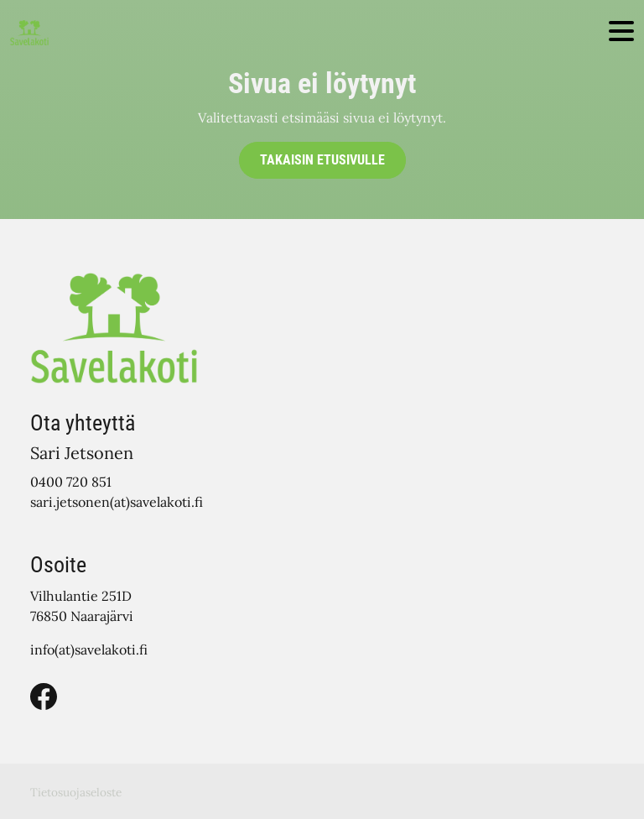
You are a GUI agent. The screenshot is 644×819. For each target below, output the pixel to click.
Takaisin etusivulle (322, 160)
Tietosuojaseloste (76, 792)
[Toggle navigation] (621, 32)
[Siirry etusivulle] (29, 32)
